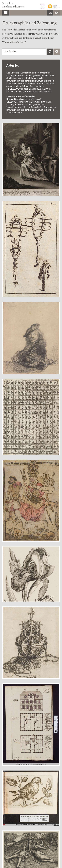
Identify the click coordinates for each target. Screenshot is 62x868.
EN (57, 13)
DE (50, 13)
